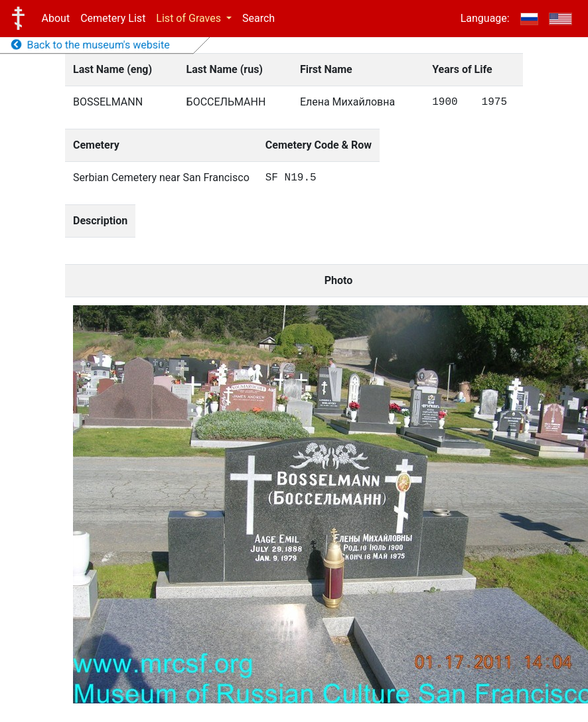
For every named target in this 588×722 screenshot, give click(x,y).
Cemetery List (113, 18)
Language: (485, 18)
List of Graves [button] (190, 18)
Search (258, 18)
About (56, 18)
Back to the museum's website (91, 45)
